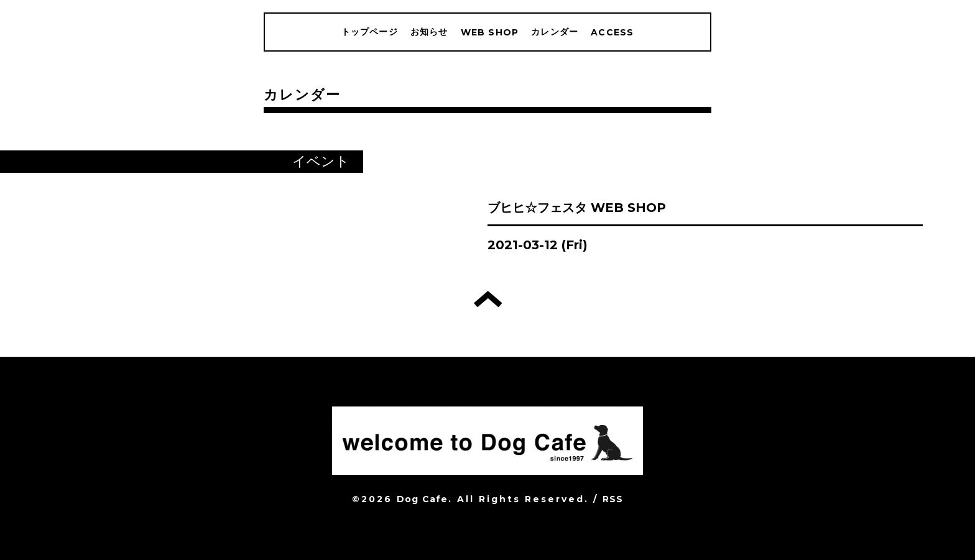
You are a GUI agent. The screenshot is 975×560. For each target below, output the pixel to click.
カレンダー (555, 32)
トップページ (370, 32)
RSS (613, 499)
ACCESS (612, 32)
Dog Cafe (423, 499)
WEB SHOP (490, 32)
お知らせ (429, 32)
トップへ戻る (488, 299)
